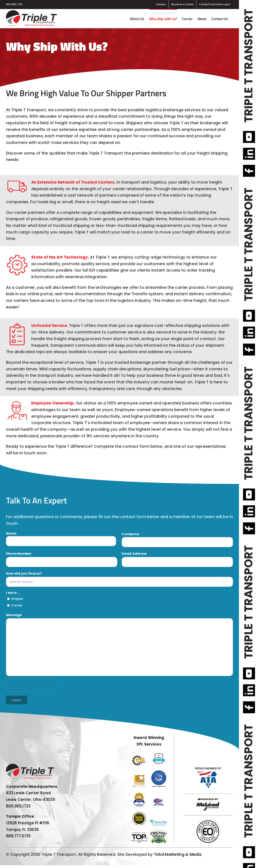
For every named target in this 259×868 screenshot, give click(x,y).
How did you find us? (25, 574)
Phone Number (20, 554)
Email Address (135, 554)
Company (130, 534)
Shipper (17, 599)
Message (14, 615)
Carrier (17, 605)
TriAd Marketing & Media (178, 854)
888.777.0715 (18, 836)
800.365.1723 (14, 4)
